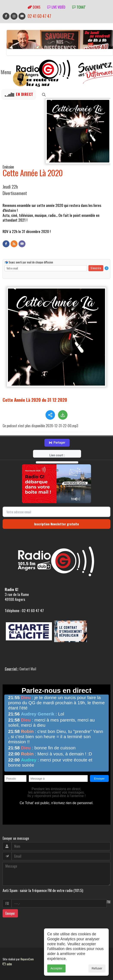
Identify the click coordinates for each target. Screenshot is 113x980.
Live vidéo (56, 7)
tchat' (79, 7)
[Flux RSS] (14, 244)
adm (7, 953)
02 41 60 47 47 (39, 16)
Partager (57, 432)
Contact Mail (28, 658)
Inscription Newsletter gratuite (56, 513)
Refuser (97, 969)
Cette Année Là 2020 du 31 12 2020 (35, 399)
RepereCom (27, 948)
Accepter (56, 969)
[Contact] (22, 244)
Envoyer (10, 902)
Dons (34, 7)
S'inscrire (96, 268)
